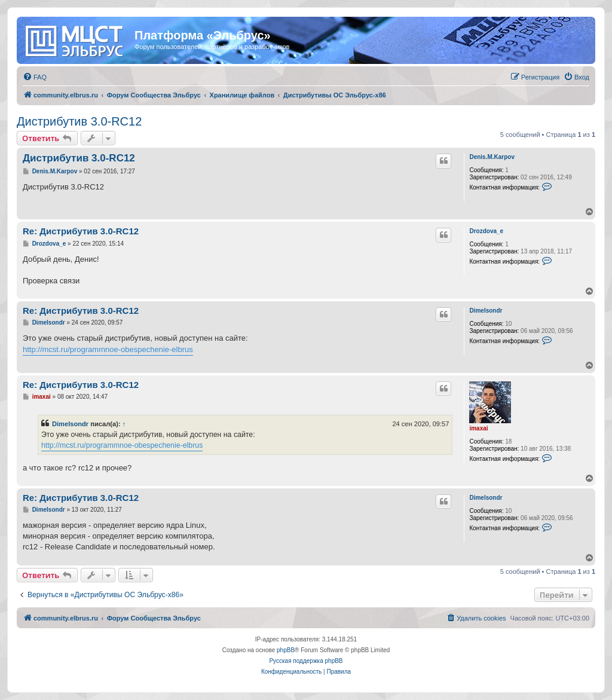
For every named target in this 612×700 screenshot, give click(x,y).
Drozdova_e (486, 231)
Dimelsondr (486, 311)
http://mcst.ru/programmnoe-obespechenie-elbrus (108, 349)
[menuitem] (35, 77)
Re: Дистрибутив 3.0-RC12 (81, 231)
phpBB (286, 650)
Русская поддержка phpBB (306, 661)
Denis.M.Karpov (492, 157)
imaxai (478, 428)
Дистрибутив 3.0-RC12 (79, 121)
